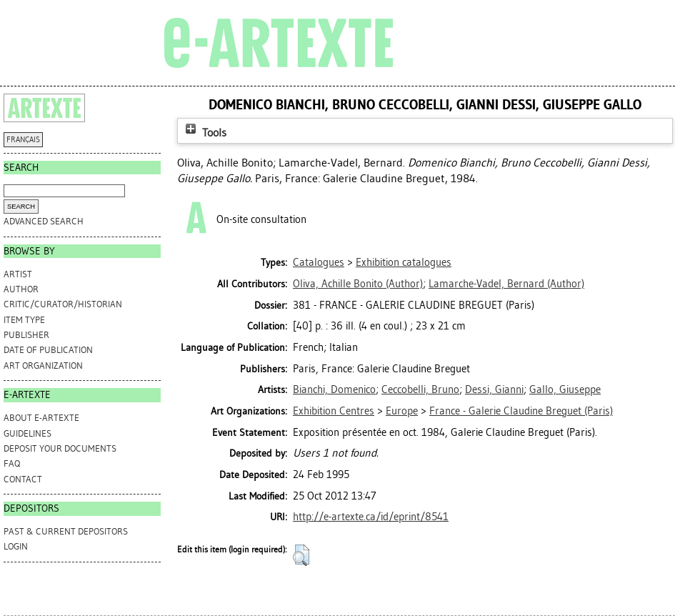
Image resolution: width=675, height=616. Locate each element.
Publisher (26, 335)
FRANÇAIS (23, 140)
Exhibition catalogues (404, 262)
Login (16, 546)
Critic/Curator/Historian (63, 304)
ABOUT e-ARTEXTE (41, 418)
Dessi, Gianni (494, 389)
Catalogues (319, 262)
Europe (402, 411)
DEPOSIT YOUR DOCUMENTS (60, 448)
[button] (301, 555)
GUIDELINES (27, 433)
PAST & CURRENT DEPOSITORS (66, 531)
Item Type (24, 320)
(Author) (358, 284)
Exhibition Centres (334, 411)
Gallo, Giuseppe (565, 389)
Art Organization (43, 366)
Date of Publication (48, 350)
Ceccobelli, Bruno (420, 389)
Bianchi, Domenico (334, 389)
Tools (204, 133)
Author (21, 289)
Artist (18, 274)
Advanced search (44, 221)
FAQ (12, 463)
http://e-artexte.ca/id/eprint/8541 (371, 517)
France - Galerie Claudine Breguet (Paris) (521, 411)
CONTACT (23, 479)
